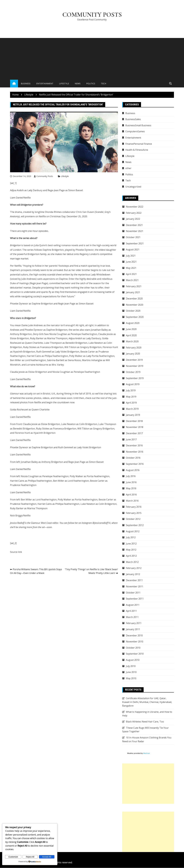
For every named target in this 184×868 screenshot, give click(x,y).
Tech (103, 84)
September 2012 (135, 525)
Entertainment (45, 84)
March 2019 (132, 409)
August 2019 (133, 384)
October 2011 (133, 593)
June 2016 (131, 482)
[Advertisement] (92, 58)
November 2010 (135, 642)
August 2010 (133, 660)
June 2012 (131, 544)
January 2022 (133, 219)
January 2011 (133, 629)
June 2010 (131, 672)
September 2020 (135, 317)
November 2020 (135, 305)
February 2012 (134, 568)
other (128, 168)
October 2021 (133, 237)
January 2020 (133, 354)
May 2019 (131, 397)
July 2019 (131, 391)
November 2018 (135, 427)
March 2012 (132, 562)
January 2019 (133, 415)
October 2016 (133, 458)
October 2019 (133, 372)
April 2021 (131, 274)
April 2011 (131, 611)
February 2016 (134, 507)
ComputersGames (135, 132)
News (78, 84)
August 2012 (133, 531)
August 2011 (133, 605)
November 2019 (135, 366)
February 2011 (134, 623)
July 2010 (131, 666)
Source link (16, 552)
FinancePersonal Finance (139, 144)
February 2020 (134, 348)
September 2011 (135, 599)
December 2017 (134, 433)
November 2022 (135, 207)
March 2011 (132, 617)
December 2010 (134, 635)
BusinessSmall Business (138, 126)
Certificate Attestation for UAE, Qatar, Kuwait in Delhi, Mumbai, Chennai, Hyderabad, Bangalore (147, 702)
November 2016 (135, 452)
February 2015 (134, 513)
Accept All (47, 857)
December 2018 (134, 421)
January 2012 (133, 574)
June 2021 (131, 262)
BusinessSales (133, 119)
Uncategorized (133, 187)
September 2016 (135, 464)
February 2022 (134, 213)
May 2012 (131, 550)
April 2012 (131, 556)
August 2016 (133, 470)
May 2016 (131, 489)
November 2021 (135, 231)
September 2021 (135, 243)
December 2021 (134, 225)
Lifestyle (64, 84)
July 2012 (131, 538)
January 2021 (133, 292)
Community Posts (92, 15)
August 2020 (133, 323)
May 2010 (131, 678)
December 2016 (134, 446)
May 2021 (131, 268)
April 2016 (131, 495)
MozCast (147, 753)
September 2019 (135, 378)
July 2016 (131, 476)
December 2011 (134, 580)
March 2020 (132, 342)
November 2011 (135, 587)
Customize (13, 857)
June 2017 (131, 439)
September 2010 (135, 654)
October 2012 (133, 519)
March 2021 (132, 280)
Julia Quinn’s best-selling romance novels (56, 245)
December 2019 (134, 360)
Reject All (30, 857)
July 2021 (131, 256)
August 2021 (133, 250)
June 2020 (131, 329)
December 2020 (134, 299)
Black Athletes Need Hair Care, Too (145, 722)
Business (26, 84)
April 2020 (131, 335)
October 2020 (133, 311)
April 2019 (131, 403)
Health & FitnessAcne (137, 150)
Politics (91, 84)
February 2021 (134, 286)
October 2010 (133, 648)
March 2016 (132, 501)
